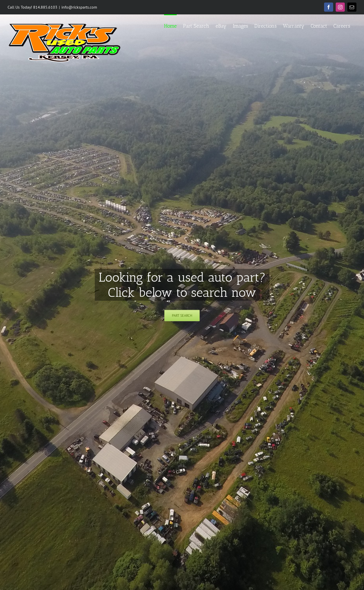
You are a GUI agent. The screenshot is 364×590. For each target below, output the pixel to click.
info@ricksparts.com (79, 7)
